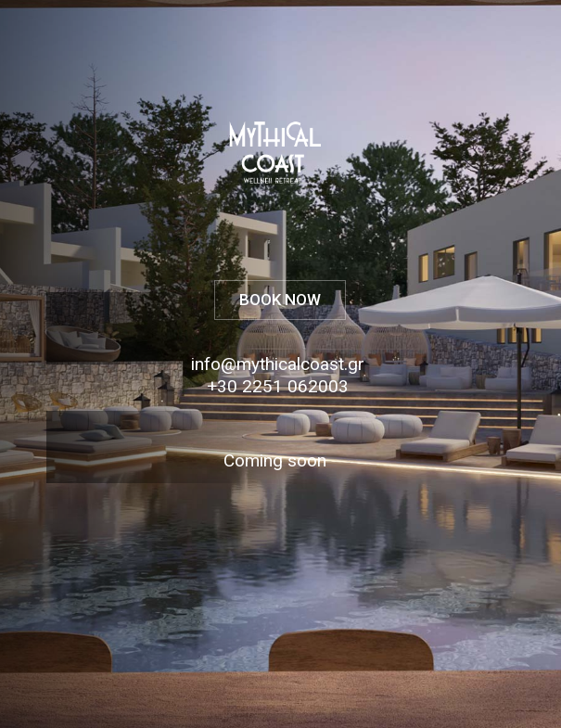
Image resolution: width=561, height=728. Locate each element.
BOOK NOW (280, 300)
